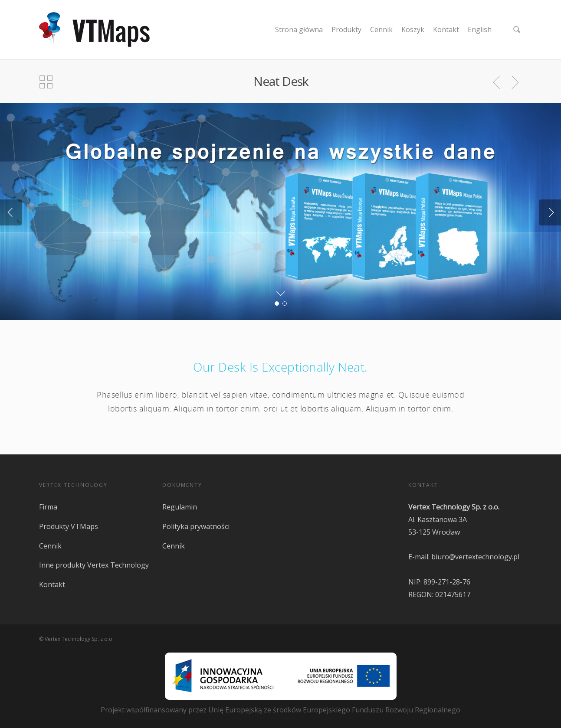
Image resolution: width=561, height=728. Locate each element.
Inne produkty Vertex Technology (94, 565)
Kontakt (446, 29)
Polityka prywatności (196, 526)
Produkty (346, 29)
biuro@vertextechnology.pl (475, 557)
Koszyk (413, 29)
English (480, 29)
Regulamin (180, 507)
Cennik (381, 29)
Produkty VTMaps (69, 526)
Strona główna (299, 29)
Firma (48, 507)
